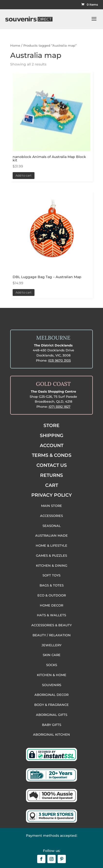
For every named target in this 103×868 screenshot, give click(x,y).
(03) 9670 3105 (59, 360)
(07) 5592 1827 (60, 407)
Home (15, 46)
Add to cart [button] (24, 175)
